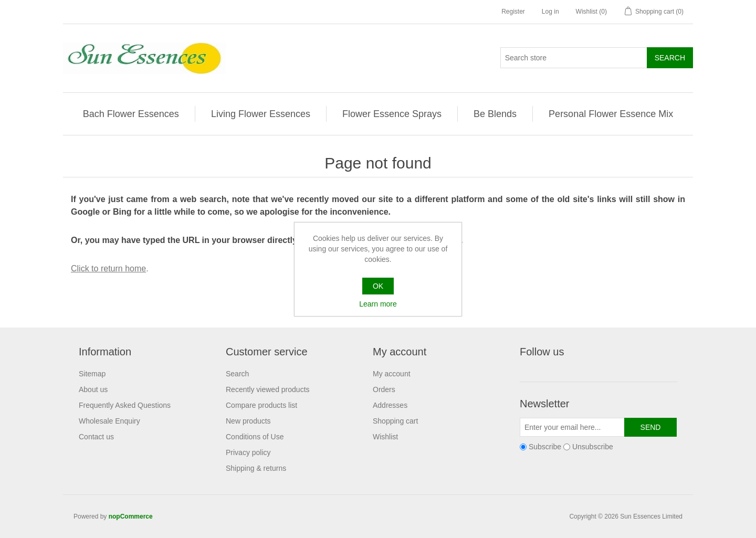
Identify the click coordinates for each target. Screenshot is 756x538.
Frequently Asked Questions (125, 405)
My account (392, 374)
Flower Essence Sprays (392, 114)
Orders (384, 389)
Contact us (96, 437)
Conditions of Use (255, 437)
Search (237, 374)
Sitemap (92, 374)
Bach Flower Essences (131, 114)
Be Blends (495, 114)
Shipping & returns (256, 468)
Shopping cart (395, 421)
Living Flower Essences (261, 114)
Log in (550, 12)
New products (248, 421)
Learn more (378, 304)
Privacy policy (248, 452)
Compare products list (261, 405)
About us (93, 389)
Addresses (390, 405)
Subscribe (545, 447)
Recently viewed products (268, 389)
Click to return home (108, 268)
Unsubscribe (593, 447)
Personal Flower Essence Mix (611, 114)
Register (513, 12)
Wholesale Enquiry (109, 421)
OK (378, 286)
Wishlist (385, 437)
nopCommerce (131, 516)
